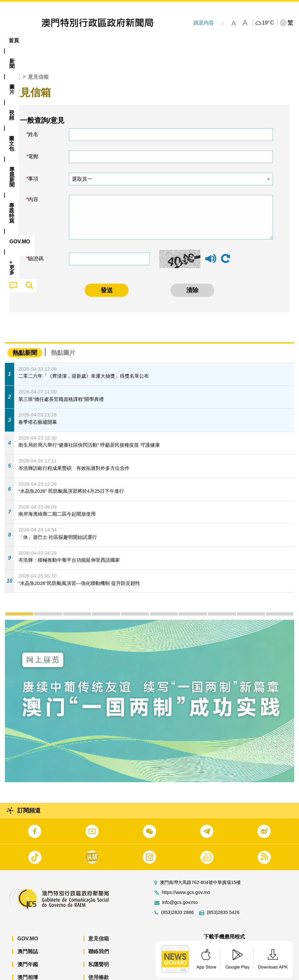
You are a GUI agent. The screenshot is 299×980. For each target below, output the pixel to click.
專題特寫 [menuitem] (172, 40)
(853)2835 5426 (223, 893)
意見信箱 (99, 919)
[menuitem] (36, 41)
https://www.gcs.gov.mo (186, 873)
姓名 (33, 115)
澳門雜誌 (28, 932)
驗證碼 (36, 239)
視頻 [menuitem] (83, 40)
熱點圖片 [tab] (63, 333)
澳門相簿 (28, 958)
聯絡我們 (99, 932)
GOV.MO (28, 919)
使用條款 (99, 958)
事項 (33, 159)
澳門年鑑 (28, 945)
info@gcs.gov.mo (180, 883)
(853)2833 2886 (178, 893)
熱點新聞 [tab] (25, 333)
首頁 (15, 57)
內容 (33, 180)
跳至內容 (204, 23)
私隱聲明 (99, 945)
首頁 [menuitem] (14, 40)
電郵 (33, 137)
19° (268, 23)
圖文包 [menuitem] (109, 40)
